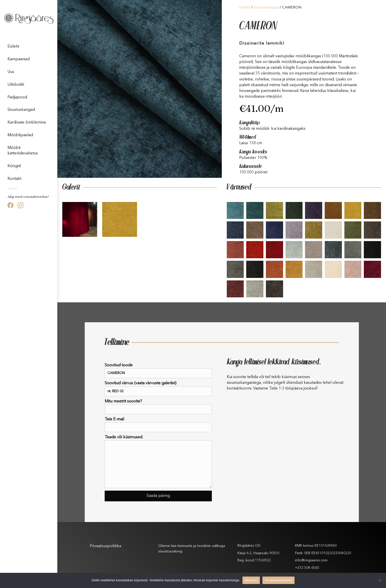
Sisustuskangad (21, 110)
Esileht (13, 47)
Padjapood (17, 97)
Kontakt (14, 179)
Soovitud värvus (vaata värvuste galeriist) (158, 389)
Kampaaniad (19, 59)
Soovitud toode (158, 371)
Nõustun (251, 580)
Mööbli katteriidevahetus (23, 151)
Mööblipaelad (20, 135)
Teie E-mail (158, 425)
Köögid (14, 166)
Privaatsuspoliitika (105, 546)
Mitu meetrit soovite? (158, 407)
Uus (11, 72)
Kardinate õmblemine (27, 123)
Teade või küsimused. (158, 462)
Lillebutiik (16, 85)
